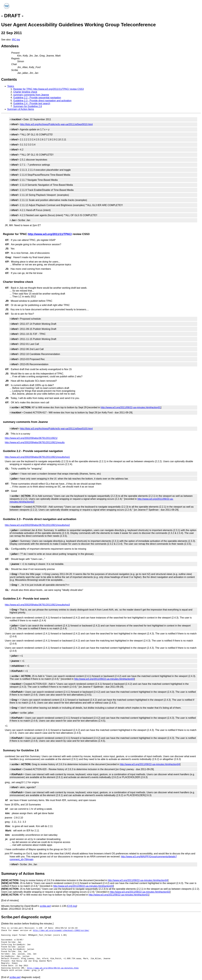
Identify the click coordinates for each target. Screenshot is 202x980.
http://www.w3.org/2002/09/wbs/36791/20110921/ (31, 438)
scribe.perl (45, 906)
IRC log (16, 40)
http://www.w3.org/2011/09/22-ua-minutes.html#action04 (150, 764)
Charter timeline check (25, 92)
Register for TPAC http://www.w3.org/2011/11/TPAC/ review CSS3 (49, 89)
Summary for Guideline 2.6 (28, 106)
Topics (11, 86)
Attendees (10, 46)
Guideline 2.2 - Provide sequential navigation (37, 98)
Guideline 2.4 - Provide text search (32, 103)
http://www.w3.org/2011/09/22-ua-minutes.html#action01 (131, 407)
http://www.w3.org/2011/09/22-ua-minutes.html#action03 (104, 679)
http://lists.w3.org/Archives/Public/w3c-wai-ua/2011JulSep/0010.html (56, 124)
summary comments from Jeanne (31, 95)
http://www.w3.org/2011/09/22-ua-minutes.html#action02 (140, 892)
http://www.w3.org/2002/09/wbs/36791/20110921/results (35, 442)
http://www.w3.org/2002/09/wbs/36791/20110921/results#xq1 (37, 457)
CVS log (72, 906)
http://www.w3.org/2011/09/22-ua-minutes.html (53, 968)
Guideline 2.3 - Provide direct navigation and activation (42, 101)
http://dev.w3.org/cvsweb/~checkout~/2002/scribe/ (61, 930)
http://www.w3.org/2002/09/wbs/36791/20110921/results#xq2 (37, 525)
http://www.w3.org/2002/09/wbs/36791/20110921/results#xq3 (37, 605)
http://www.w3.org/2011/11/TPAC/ (50, 234)
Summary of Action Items (21, 109)
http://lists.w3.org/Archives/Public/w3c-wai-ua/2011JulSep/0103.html (56, 429)
